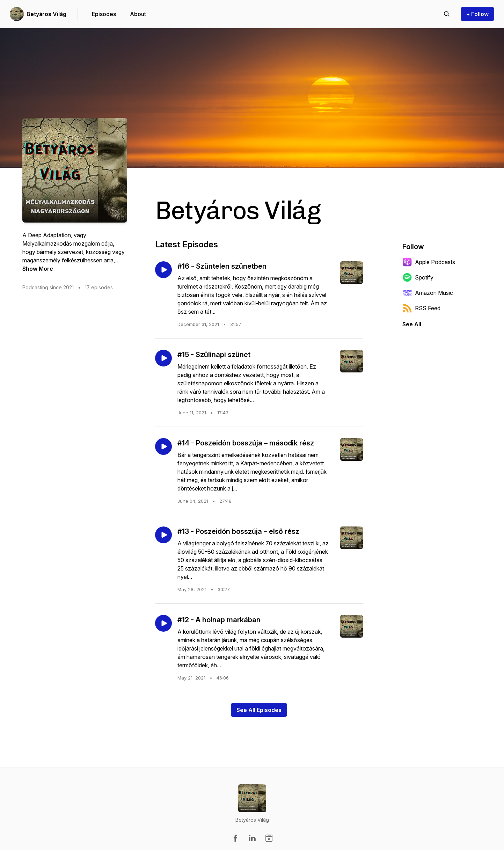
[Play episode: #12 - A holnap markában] (163, 623)
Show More (38, 269)
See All (412, 324)
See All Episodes (259, 710)
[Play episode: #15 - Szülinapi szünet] (163, 358)
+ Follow (477, 14)
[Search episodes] (447, 14)
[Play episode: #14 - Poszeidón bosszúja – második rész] (163, 446)
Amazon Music (428, 293)
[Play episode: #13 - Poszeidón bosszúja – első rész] (163, 535)
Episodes (104, 14)
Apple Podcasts (429, 262)
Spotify (418, 277)
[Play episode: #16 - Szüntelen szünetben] (163, 270)
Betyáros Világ (46, 14)
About (138, 14)
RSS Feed (421, 308)
